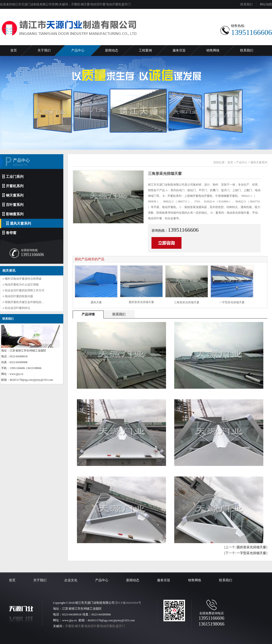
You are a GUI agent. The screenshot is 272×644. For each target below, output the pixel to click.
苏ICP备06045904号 (128, 603)
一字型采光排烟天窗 (232, 302)
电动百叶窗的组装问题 (19, 296)
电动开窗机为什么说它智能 (22, 285)
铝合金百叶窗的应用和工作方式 (25, 290)
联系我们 (246, 4)
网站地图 (266, 4)
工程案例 (145, 50)
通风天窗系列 (19, 223)
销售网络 (213, 50)
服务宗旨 (179, 50)
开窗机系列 (13, 186)
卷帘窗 (9, 233)
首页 (14, 50)
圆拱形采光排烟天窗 (141, 302)
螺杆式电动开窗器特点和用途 (23, 279)
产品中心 (78, 50)
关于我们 (44, 50)
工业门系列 (13, 177)
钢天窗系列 (13, 195)
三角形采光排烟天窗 (187, 302)
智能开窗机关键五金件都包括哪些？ (27, 302)
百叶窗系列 (13, 205)
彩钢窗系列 (13, 214)
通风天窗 (96, 302)
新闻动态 (112, 50)
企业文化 (71, 580)
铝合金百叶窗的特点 (18, 308)
